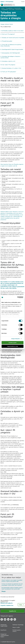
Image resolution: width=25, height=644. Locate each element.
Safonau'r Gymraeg (18, 625)
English (23, 2)
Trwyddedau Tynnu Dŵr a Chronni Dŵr (12, 9)
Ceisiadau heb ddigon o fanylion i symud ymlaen (10, 57)
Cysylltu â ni (13, 611)
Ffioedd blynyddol (7, 41)
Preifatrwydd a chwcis (17, 631)
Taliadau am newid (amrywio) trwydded (13, 38)
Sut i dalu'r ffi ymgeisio (9, 65)
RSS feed (15, 619)
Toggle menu (23, 5)
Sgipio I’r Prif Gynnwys (7, 2)
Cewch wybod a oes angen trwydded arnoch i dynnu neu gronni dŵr (12, 581)
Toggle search (19, 5)
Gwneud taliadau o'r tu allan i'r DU (11, 68)
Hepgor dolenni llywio (7, 24)
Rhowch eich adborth (6, 603)
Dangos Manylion (16, 339)
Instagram (12, 619)
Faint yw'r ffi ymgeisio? (8, 34)
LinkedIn (8, 619)
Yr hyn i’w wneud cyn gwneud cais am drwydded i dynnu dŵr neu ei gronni (12, 585)
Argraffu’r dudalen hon (7, 605)
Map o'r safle (16, 627)
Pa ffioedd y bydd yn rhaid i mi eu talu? (12, 31)
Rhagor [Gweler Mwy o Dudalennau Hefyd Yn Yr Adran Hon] (4, 591)
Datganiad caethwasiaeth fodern (5, 635)
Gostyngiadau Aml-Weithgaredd (11, 53)
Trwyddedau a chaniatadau (13, 8)
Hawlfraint (3, 630)
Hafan (3, 8)
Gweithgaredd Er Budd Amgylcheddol (12, 49)
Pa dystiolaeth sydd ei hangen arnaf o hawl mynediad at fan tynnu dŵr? (12, 588)
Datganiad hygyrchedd (4, 625)
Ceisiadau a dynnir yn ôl (9, 61)
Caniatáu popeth (13, 343)
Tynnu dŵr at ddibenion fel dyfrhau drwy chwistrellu (11, 45)
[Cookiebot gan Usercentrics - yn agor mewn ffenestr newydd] (20, 297)
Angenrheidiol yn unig (12, 346)
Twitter (5, 619)
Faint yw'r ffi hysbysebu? (9, 72)
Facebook (2, 619)
